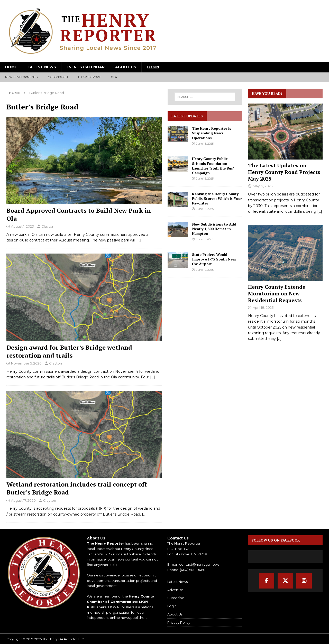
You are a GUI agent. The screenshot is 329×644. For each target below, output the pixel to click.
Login (153, 67)
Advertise (175, 590)
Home (11, 67)
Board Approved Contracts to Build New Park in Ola (79, 214)
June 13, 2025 (205, 144)
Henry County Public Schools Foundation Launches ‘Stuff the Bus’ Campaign (213, 166)
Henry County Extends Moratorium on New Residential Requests (277, 293)
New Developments (21, 77)
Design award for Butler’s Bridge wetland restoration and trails (69, 351)
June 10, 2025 (205, 270)
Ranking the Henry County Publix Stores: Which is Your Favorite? (217, 198)
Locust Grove (89, 77)
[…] (139, 240)
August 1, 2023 (22, 226)
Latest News (42, 67)
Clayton (48, 226)
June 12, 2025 (205, 209)
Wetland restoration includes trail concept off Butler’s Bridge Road (77, 488)
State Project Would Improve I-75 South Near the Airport (214, 259)
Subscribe (176, 598)
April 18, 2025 (263, 307)
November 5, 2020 (26, 363)
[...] (320, 211)
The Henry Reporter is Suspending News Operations (212, 133)
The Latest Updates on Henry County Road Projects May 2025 (284, 172)
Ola (114, 77)
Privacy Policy (179, 622)
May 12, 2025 (263, 186)
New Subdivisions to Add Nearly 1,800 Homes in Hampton (214, 229)
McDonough (58, 77)
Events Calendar (86, 67)
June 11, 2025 (205, 239)
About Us (126, 67)
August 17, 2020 (23, 500)
